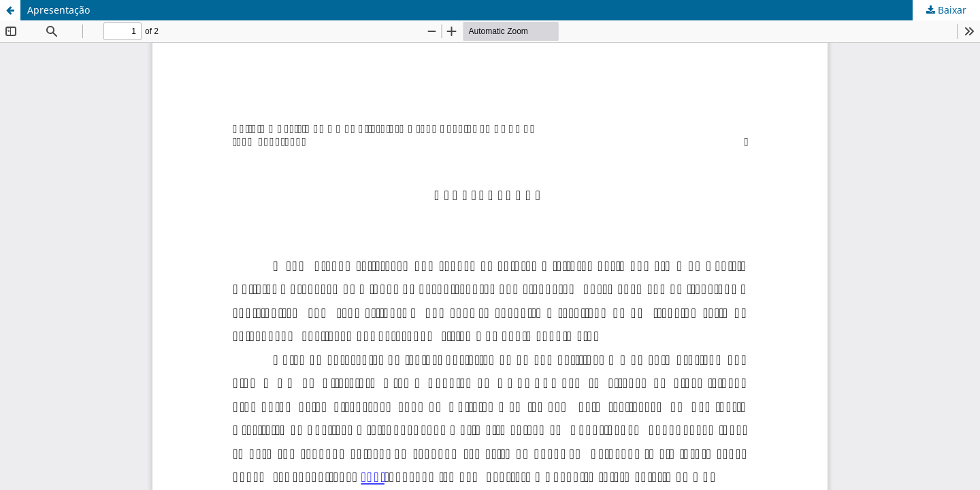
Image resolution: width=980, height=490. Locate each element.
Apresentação (59, 10)
